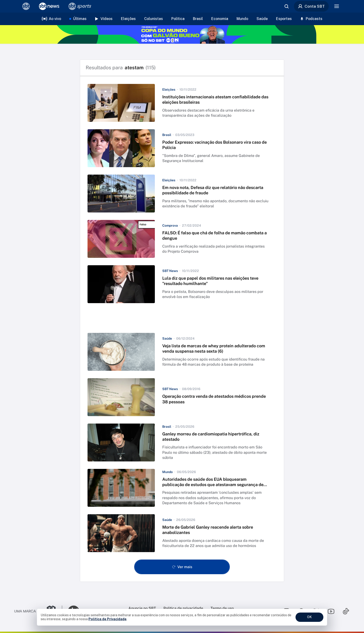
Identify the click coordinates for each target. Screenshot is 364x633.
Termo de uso (222, 608)
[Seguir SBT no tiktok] (346, 611)
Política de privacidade (183, 608)
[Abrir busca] (286, 6)
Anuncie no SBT (142, 608)
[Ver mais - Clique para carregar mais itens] (182, 567)
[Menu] (337, 6)
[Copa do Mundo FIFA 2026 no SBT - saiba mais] (182, 34)
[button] (182, 103)
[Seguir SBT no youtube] (331, 611)
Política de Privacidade (107, 619)
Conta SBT (311, 6)
